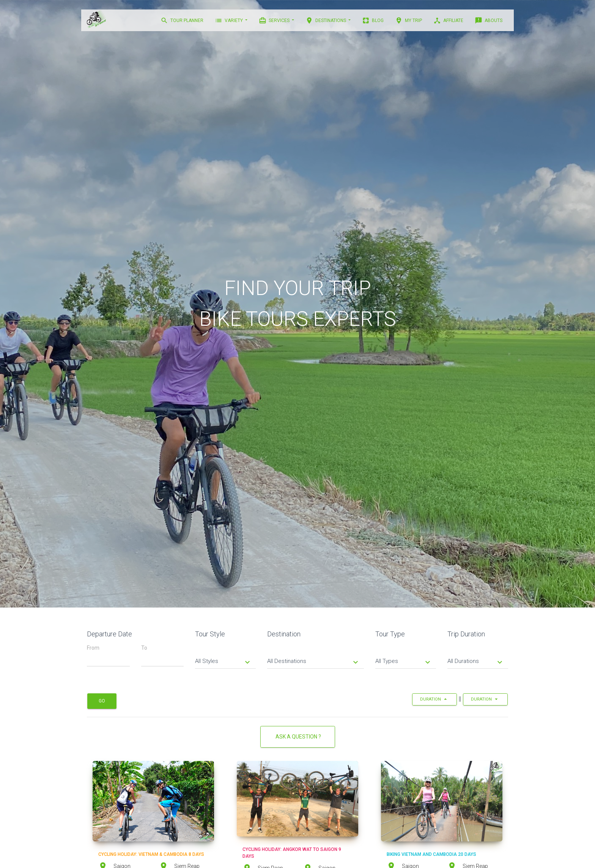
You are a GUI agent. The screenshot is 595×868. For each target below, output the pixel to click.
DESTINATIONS (326, 21)
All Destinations (314, 662)
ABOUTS (489, 21)
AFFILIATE (448, 21)
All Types (404, 662)
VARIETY (229, 21)
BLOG (373, 21)
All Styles (224, 662)
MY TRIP (408, 21)
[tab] (225, 656)
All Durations (476, 662)
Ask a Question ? (298, 737)
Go (102, 701)
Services (275, 21)
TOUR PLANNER (182, 21)
